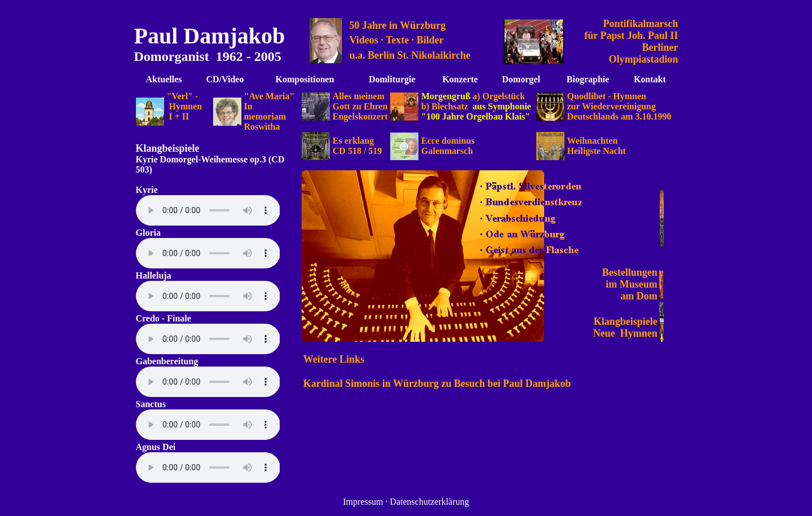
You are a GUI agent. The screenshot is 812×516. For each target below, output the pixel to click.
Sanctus (151, 404)
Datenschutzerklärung (429, 502)
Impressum (363, 502)
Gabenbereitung (167, 361)
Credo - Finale (164, 318)
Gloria (148, 233)
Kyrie (148, 159)
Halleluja (154, 275)
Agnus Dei (156, 447)
